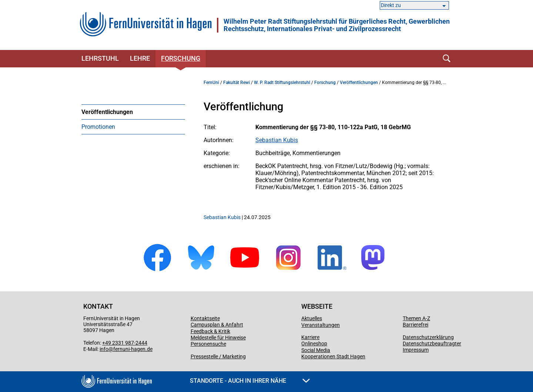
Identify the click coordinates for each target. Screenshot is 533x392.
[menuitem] (133, 112)
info (104, 349)
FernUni (211, 83)
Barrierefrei (415, 325)
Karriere (310, 337)
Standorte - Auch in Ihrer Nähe (250, 381)
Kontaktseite (205, 318)
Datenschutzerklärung (428, 337)
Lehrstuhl (100, 58)
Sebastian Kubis (277, 140)
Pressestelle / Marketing (218, 356)
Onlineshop (314, 344)
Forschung (181, 58)
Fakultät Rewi (237, 83)
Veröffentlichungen (107, 112)
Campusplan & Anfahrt (217, 325)
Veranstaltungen (321, 325)
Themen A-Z (416, 318)
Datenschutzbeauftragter (432, 344)
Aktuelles (312, 318)
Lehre (140, 58)
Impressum (416, 350)
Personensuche (208, 344)
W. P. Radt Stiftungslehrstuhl (282, 83)
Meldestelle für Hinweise (218, 338)
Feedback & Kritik (210, 331)
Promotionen (98, 127)
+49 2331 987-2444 (125, 343)
